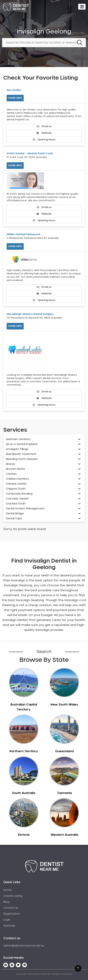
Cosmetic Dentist (17, 499)
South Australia (24, 793)
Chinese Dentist (16, 484)
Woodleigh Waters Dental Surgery (30, 314)
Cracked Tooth (16, 504)
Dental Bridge (15, 514)
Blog (6, 902)
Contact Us (11, 908)
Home (7, 890)
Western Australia (64, 835)
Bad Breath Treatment (21, 454)
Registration (12, 914)
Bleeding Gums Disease (22, 459)
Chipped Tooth (16, 489)
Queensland (64, 751)
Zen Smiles (14, 90)
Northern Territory (24, 751)
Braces (10, 464)
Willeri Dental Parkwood (23, 234)
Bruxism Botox (15, 469)
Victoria (24, 835)
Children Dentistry (17, 479)
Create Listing (13, 896)
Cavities (11, 474)
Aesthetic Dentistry (18, 439)
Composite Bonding (19, 494)
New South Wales (64, 705)
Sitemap (9, 926)
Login (7, 920)
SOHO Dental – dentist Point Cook (30, 154)
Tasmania (64, 793)
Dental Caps (14, 518)
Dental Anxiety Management (25, 509)
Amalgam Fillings (17, 449)
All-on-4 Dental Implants (22, 444)
